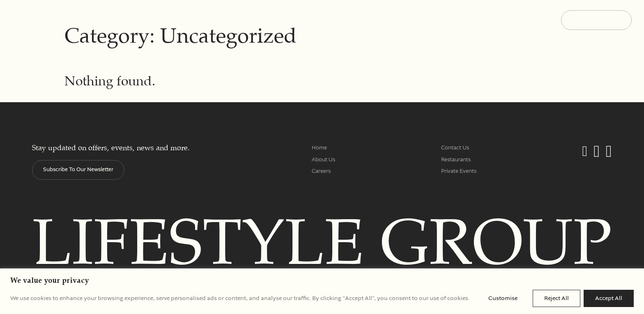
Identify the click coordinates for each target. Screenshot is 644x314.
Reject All (557, 298)
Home (319, 148)
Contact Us (455, 148)
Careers (321, 171)
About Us (323, 160)
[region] (322, 291)
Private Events (459, 171)
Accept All (609, 298)
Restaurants (456, 160)
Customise (503, 298)
